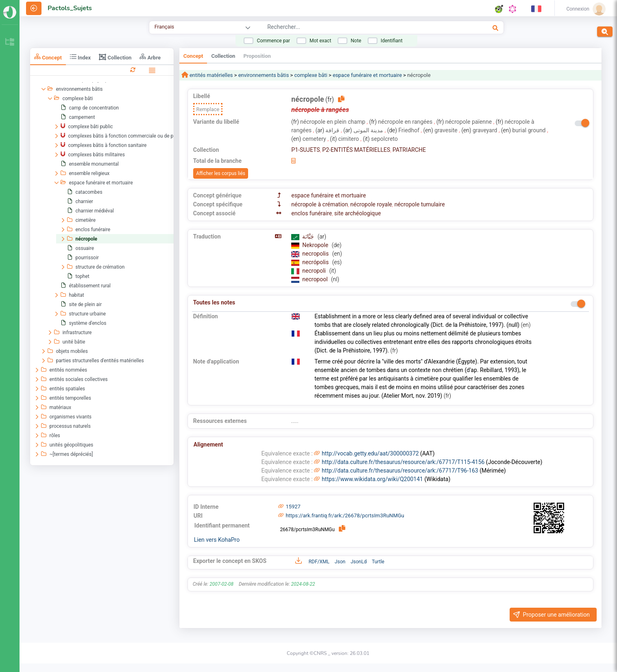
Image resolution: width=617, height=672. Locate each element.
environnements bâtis (264, 75)
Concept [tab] (48, 57)
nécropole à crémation (319, 204)
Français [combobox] (164, 27)
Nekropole (316, 245)
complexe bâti (311, 75)
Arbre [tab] (150, 57)
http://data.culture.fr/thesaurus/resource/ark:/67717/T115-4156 (403, 462)
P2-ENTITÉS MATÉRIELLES (356, 150)
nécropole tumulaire (420, 204)
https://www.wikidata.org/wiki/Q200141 (372, 479)
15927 (293, 507)
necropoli (315, 271)
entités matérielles (211, 75)
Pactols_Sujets (70, 8)
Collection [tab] (115, 57)
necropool (316, 279)
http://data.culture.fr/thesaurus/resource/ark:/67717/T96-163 (400, 471)
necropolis (316, 254)
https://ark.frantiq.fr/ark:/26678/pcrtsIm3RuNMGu (345, 515)
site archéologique (358, 213)
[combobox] (353, 28)
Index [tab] (80, 57)
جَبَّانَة (309, 236)
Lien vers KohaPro (217, 540)
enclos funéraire (312, 213)
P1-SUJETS (305, 150)
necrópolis (316, 262)
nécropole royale (371, 204)
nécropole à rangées (320, 110)
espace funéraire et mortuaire (367, 75)
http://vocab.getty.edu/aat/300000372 (370, 453)
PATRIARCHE (409, 150)
